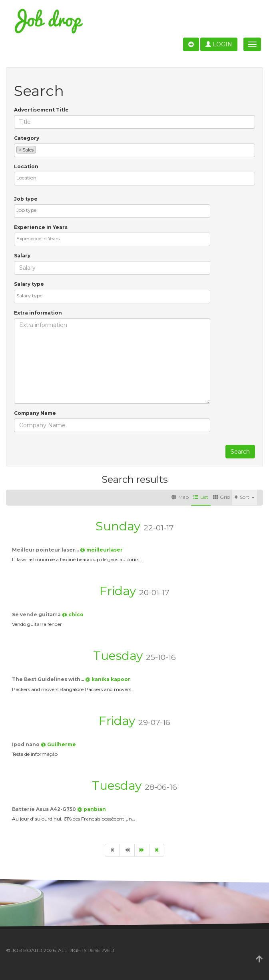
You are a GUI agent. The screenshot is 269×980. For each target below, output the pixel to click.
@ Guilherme (58, 744)
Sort (245, 497)
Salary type (29, 284)
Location (26, 166)
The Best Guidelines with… (49, 679)
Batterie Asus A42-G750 (45, 809)
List (201, 497)
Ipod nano (26, 744)
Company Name (35, 413)
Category (27, 138)
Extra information (38, 313)
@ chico (73, 614)
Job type (26, 199)
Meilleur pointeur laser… (46, 550)
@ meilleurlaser (101, 550)
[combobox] (134, 150)
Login (219, 44)
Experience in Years (41, 227)
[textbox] (40, 149)
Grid (221, 497)
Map (180, 497)
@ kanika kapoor (108, 679)
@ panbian (92, 809)
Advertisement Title (41, 110)
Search (240, 452)
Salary (22, 256)
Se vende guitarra (37, 614)
